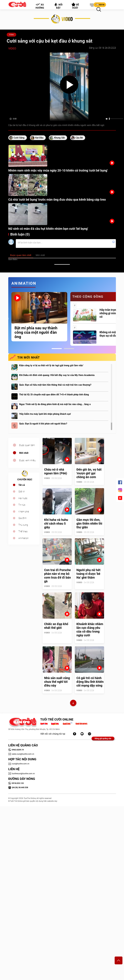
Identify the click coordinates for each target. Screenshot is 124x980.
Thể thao (23, 531)
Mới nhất (24, 453)
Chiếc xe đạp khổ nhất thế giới (56, 626)
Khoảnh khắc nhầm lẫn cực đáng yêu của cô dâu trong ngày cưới (90, 630)
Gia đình (22, 518)
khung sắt (59, 138)
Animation (23, 538)
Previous (7, 319)
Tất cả (22, 485)
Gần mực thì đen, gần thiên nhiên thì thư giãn (89, 523)
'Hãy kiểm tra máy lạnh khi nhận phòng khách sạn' (45, 414)
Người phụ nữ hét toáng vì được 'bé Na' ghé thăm (88, 574)
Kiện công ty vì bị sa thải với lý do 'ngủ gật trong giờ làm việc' (51, 365)
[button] (91, 5)
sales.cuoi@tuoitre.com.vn (21, 754)
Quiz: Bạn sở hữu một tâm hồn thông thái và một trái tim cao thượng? (55, 385)
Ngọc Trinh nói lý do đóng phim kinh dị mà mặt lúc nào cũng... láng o (55, 404)
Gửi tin (100, 5)
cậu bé (79, 138)
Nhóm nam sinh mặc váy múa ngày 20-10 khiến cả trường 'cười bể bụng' (58, 170)
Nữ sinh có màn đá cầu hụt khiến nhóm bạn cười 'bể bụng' (48, 229)
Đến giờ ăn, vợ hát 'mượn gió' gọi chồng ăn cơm (89, 473)
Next (118, 319)
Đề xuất (75, 6)
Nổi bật (58, 6)
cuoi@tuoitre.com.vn (19, 764)
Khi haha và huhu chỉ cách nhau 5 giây (56, 523)
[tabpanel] (39, 317)
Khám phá (24, 512)
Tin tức (22, 505)
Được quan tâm (27, 445)
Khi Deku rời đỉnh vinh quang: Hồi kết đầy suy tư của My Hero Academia (57, 375)
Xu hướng (40, 6)
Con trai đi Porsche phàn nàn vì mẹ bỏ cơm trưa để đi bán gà (57, 576)
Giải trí (22, 492)
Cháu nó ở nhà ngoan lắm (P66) (56, 471)
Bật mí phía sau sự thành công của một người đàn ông (36, 332)
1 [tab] (57, 349)
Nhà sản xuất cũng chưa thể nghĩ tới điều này (57, 682)
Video (11, 35)
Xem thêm (13, 259)
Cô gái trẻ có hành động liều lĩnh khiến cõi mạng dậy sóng (90, 682)
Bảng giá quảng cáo (103, 739)
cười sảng (19, 138)
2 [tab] (69, 349)
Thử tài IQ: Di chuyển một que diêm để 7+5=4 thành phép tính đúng (54, 395)
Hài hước (23, 498)
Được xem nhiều (27, 460)
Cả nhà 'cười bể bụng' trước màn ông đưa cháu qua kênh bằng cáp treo (57, 200)
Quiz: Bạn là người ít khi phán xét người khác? (43, 424)
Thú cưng (23, 525)
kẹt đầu (39, 138)
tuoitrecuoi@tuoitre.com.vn (22, 774)
